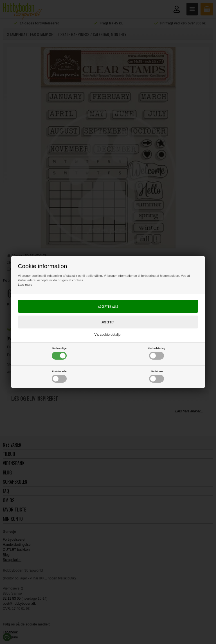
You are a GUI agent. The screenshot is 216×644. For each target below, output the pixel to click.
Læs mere (25, 285)
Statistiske (157, 376)
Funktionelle (59, 376)
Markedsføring (157, 353)
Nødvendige (59, 353)
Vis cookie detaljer (108, 335)
